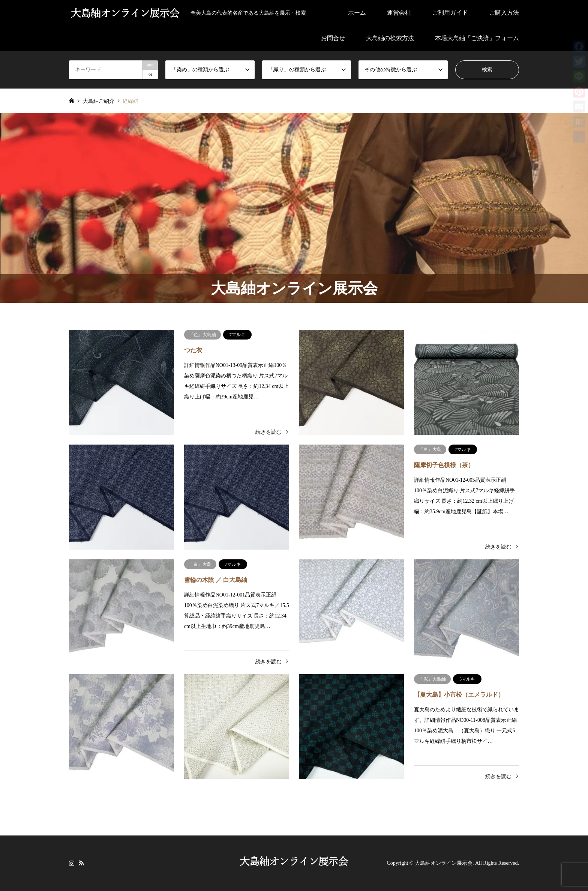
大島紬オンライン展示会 (444, 863)
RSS (81, 862)
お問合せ (333, 38)
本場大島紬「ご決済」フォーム (477, 38)
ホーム (357, 13)
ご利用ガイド (450, 13)
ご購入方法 (504, 13)
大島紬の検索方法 (390, 38)
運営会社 (399, 13)
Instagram (72, 862)
